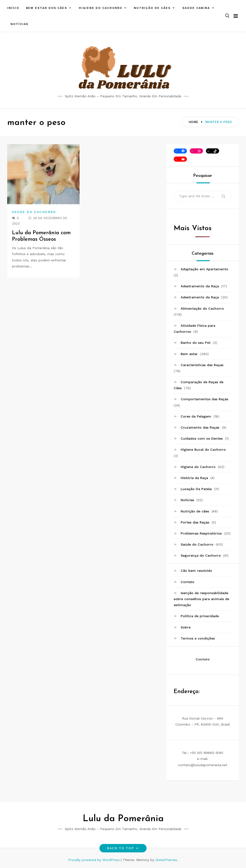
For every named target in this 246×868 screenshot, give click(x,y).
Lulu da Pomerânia (123, 819)
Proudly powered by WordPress (95, 860)
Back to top (123, 848)
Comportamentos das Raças (204, 399)
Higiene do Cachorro (100, 8)
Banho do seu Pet (196, 343)
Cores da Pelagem (196, 416)
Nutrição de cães (152, 8)
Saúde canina (196, 8)
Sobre (186, 627)
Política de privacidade (200, 616)
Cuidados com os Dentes (202, 438)
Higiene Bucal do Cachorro (203, 449)
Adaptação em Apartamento (204, 269)
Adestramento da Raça (200, 286)
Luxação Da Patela (196, 489)
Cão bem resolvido (196, 571)
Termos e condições (198, 638)
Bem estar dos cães (47, 8)
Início (13, 8)
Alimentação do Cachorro (202, 308)
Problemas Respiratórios (201, 533)
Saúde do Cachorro (34, 212)
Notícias (19, 24)
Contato (188, 582)
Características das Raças (202, 365)
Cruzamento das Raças (200, 427)
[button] (227, 16)
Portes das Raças (195, 522)
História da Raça (194, 478)
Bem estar (189, 354)
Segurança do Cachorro (201, 555)
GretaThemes (166, 860)
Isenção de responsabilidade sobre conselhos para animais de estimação (201, 599)
